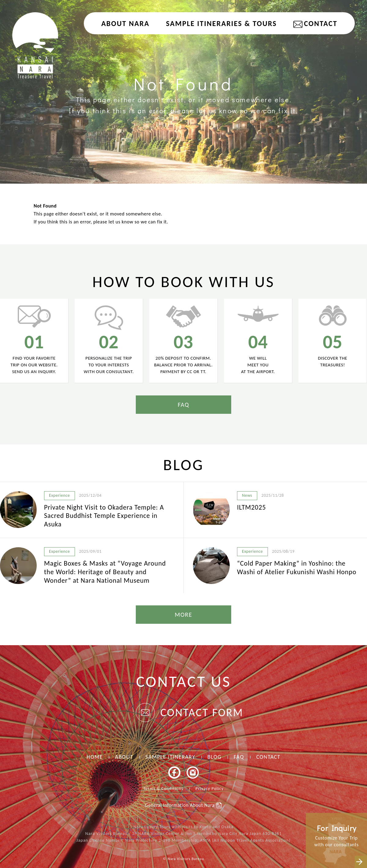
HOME (95, 757)
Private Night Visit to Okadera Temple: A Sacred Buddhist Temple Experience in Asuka (104, 516)
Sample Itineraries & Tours (221, 23)
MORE (183, 615)
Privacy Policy (209, 789)
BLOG (214, 757)
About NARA (125, 23)
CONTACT (321, 23)
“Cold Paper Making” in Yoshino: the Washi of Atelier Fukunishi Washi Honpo (297, 568)
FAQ (183, 405)
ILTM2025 (252, 507)
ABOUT (124, 757)
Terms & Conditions (163, 789)
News (247, 495)
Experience (59, 495)
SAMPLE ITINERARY (171, 757)
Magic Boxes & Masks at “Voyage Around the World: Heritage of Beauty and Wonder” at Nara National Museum (105, 572)
